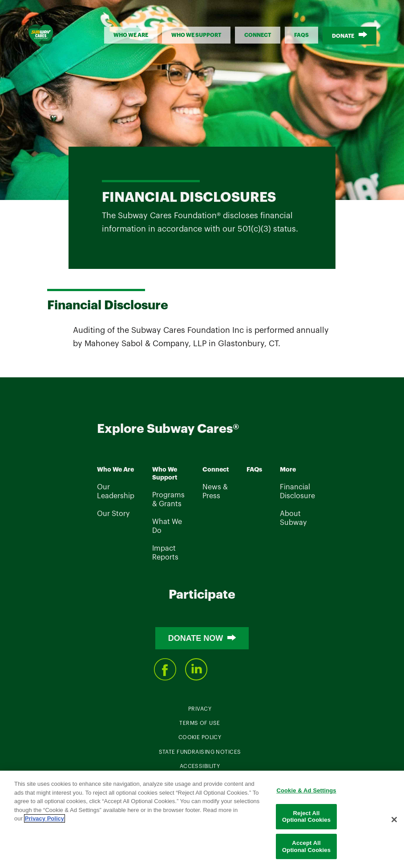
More (288, 470)
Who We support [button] (196, 35)
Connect (216, 470)
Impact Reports (165, 553)
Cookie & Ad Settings (306, 792)
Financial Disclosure (297, 492)
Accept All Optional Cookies (306, 848)
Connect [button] (258, 35)
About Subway (293, 518)
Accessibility (200, 766)
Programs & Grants (168, 500)
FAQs (301, 35)
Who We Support (165, 474)
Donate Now (196, 638)
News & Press (215, 492)
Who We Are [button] (131, 35)
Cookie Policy (200, 737)
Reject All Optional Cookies (306, 818)
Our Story (113, 514)
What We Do (167, 526)
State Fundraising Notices (200, 752)
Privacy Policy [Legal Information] (44, 820)
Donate (343, 36)
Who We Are (115, 470)
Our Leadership (116, 492)
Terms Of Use (200, 723)
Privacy (200, 709)
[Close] (394, 820)
